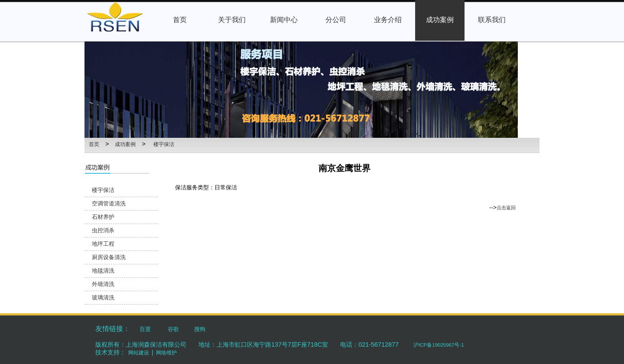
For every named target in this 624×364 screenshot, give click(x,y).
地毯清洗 (103, 271)
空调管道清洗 (109, 203)
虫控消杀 (103, 230)
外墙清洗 (103, 284)
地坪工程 (103, 244)
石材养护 (103, 217)
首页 (94, 144)
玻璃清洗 (103, 297)
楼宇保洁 (164, 144)
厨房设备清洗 (109, 257)
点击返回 (506, 208)
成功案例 (125, 144)
